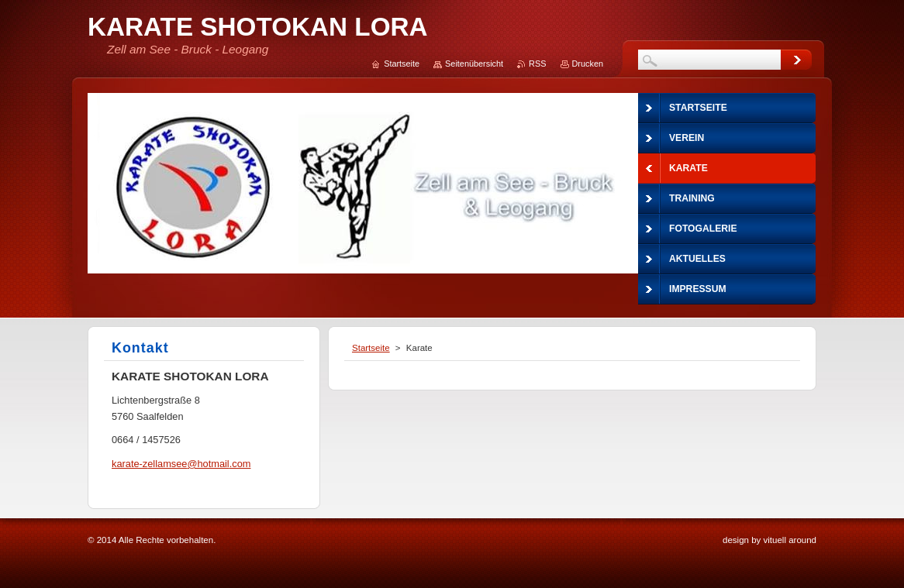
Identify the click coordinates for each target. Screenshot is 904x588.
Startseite (371, 348)
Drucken (588, 64)
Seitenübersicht (474, 64)
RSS (537, 64)
